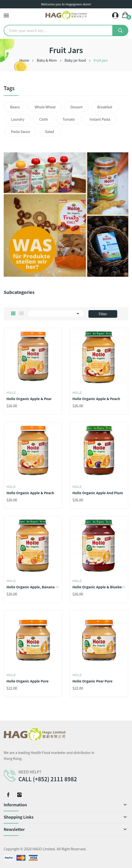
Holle (11, 392)
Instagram (19, 795)
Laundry (18, 119)
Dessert (76, 107)
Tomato (69, 119)
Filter (103, 314)
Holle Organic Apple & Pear (29, 399)
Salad (49, 131)
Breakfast (105, 107)
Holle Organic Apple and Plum (98, 493)
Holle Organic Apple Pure (27, 681)
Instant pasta (100, 119)
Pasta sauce (21, 131)
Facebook (8, 795)
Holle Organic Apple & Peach (96, 399)
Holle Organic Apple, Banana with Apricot (33, 587)
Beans (15, 107)
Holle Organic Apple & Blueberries (99, 587)
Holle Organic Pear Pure (92, 681)
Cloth (43, 119)
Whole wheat (45, 107)
